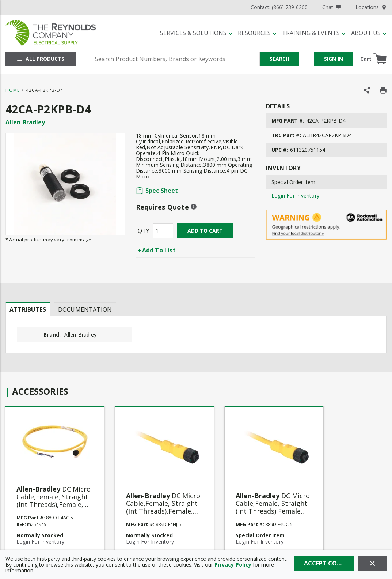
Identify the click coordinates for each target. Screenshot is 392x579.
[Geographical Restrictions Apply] (326, 225)
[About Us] (369, 33)
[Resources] (257, 33)
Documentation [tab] (85, 309)
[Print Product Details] (383, 90)
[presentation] (28, 309)
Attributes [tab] (28, 309)
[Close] (372, 563)
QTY (144, 231)
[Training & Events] (314, 33)
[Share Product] (367, 90)
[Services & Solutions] (196, 33)
